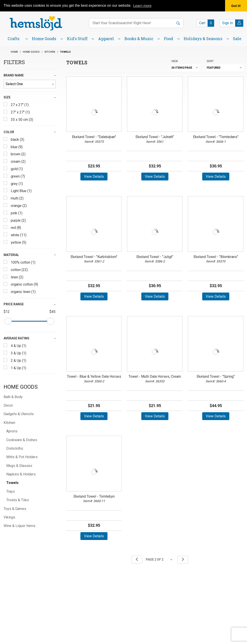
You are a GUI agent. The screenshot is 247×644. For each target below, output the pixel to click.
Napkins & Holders (21, 474)
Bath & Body (13, 397)
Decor (8, 405)
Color (9, 132)
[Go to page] (160, 560)
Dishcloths (15, 448)
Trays (11, 491)
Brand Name (14, 75)
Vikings (9, 517)
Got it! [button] (236, 6)
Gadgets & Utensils (19, 414)
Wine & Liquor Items (19, 526)
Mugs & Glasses (19, 466)
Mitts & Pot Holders (22, 457)
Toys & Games (15, 509)
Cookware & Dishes (22, 440)
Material (11, 255)
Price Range (14, 304)
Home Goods (21, 387)
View (175, 61)
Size (7, 97)
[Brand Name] (30, 84)
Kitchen (9, 423)
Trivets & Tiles (18, 500)
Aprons (12, 431)
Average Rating (16, 338)
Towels (12, 483)
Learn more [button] (142, 6)
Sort (210, 61)
